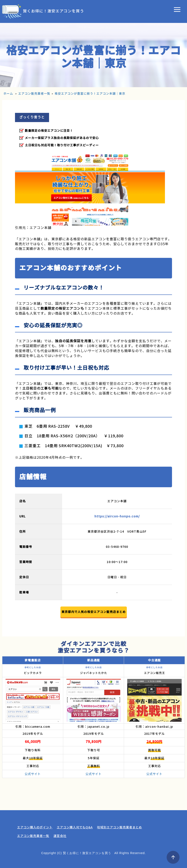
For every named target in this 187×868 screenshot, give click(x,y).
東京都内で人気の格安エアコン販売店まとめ (94, 612)
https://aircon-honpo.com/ (117, 516)
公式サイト (33, 774)
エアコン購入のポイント (35, 827)
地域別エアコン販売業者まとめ (120, 827)
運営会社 (60, 836)
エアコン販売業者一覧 (33, 836)
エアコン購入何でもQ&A (75, 827)
